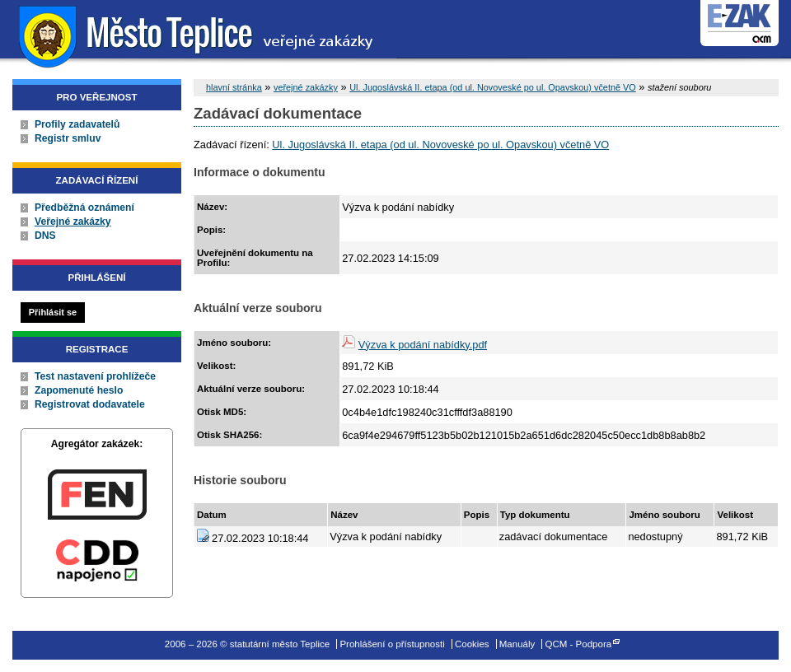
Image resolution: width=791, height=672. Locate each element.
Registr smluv (68, 138)
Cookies (472, 644)
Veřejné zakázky (73, 222)
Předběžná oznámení (84, 208)
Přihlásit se (53, 312)
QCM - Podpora (579, 644)
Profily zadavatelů (77, 124)
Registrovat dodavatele (90, 404)
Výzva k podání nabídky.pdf (423, 345)
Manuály (517, 644)
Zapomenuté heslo (79, 390)
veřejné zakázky (306, 87)
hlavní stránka (234, 87)
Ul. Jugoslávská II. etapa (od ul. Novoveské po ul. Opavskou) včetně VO (493, 87)
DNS (45, 236)
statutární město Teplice (198, 35)
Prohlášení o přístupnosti (392, 644)
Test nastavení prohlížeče (95, 376)
